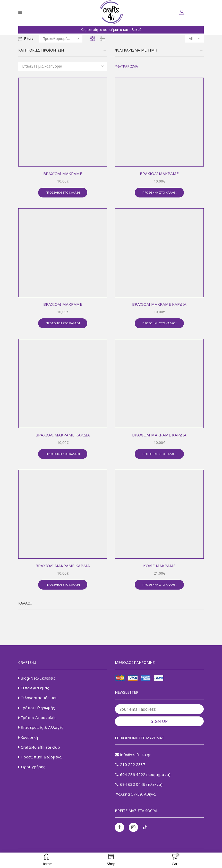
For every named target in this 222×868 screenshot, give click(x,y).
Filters (26, 39)
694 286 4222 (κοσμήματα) (144, 779)
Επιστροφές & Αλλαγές (41, 732)
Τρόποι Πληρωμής (38, 712)
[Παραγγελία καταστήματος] (62, 39)
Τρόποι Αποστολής (38, 722)
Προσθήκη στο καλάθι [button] (63, 193)
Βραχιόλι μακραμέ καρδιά (159, 305)
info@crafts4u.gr (133, 758)
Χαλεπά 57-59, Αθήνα (136, 799)
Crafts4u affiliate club (40, 753)
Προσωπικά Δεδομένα (41, 763)
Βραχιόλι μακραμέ (63, 173)
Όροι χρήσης (32, 773)
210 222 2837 (130, 769)
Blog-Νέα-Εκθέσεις (37, 681)
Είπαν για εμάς (34, 691)
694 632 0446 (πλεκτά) (139, 789)
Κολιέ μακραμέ (159, 568)
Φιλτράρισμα (127, 66)
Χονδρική (29, 743)
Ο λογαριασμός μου (39, 702)
